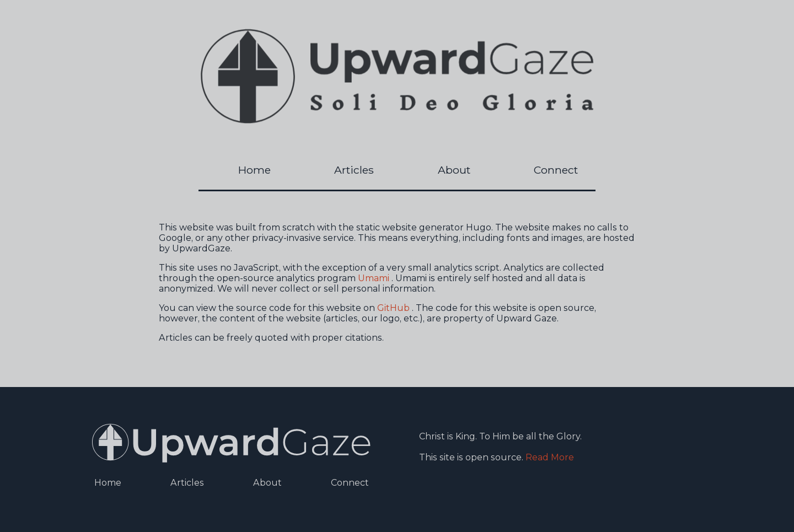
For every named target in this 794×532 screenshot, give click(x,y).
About (454, 170)
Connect (556, 170)
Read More (550, 457)
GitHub (393, 308)
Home (254, 170)
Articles (354, 170)
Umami (374, 278)
